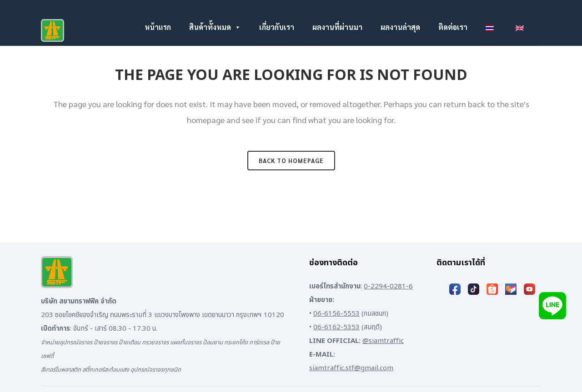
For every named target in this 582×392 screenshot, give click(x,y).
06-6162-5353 (336, 327)
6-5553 (348, 314)
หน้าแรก (158, 27)
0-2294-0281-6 (388, 286)
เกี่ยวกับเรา (277, 27)
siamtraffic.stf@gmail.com (351, 368)
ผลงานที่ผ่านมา (337, 27)
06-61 (323, 314)
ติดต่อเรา (453, 27)
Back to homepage (291, 161)
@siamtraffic (383, 341)
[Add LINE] (552, 305)
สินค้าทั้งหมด (215, 27)
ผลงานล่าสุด (400, 27)
